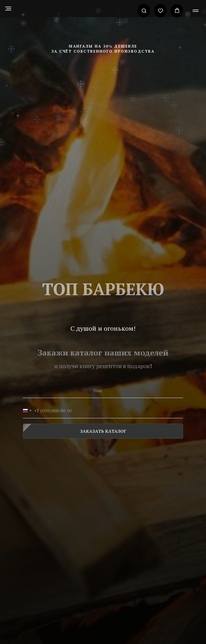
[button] (144, 11)
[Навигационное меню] (8, 9)
